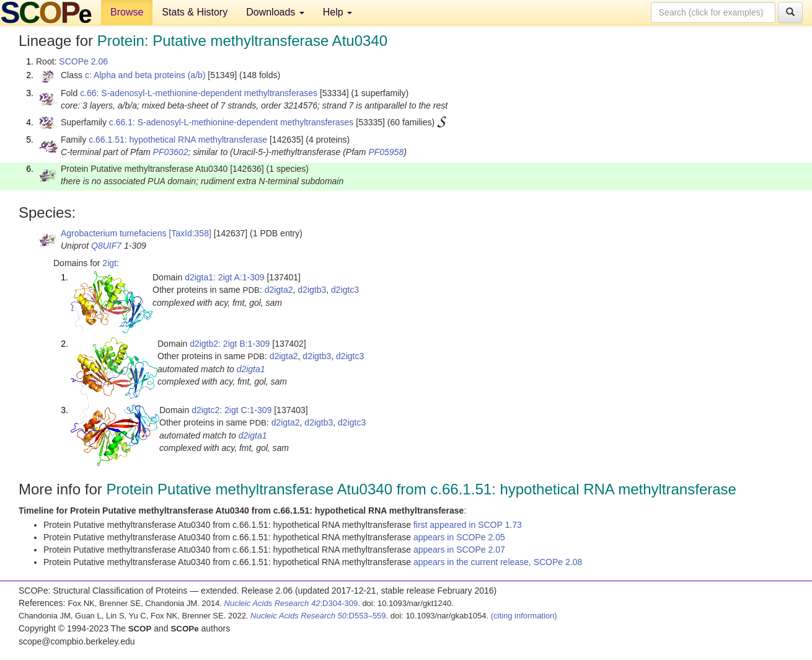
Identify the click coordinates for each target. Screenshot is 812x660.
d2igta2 (279, 290)
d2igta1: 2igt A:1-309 (224, 277)
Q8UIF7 (106, 246)
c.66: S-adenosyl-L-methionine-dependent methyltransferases (199, 93)
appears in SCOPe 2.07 (459, 550)
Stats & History (195, 12)
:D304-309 (291, 603)
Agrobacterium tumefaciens (113, 233)
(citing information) (524, 616)
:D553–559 (318, 616)
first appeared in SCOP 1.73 (468, 525)
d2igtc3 (345, 290)
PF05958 (386, 152)
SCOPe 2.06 (83, 61)
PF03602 (171, 152)
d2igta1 (251, 369)
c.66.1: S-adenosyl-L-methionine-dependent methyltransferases (232, 122)
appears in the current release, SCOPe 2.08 (498, 562)
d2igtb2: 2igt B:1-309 (230, 344)
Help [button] (338, 12)
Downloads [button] (275, 12)
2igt (109, 263)
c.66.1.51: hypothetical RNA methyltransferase (178, 140)
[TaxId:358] (190, 233)
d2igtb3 (312, 290)
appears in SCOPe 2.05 (459, 537)
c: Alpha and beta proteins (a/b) (145, 75)
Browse (127, 12)
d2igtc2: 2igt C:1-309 (232, 410)
